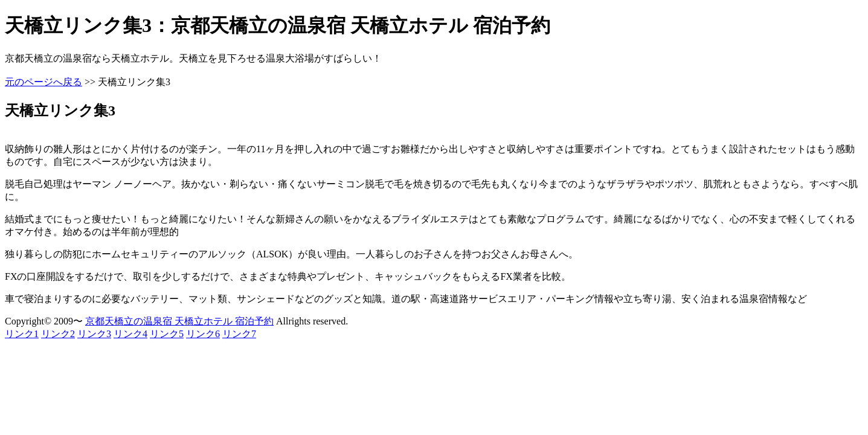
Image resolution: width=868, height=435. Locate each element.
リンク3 (94, 334)
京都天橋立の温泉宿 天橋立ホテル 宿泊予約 (179, 321)
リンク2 (58, 334)
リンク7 (239, 334)
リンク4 (130, 334)
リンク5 (167, 334)
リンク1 (22, 334)
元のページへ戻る (43, 82)
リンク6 (203, 334)
